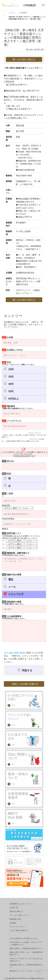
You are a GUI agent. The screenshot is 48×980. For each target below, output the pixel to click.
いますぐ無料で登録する (19, 931)
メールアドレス (12, 421)
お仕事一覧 (14, 908)
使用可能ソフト (12, 533)
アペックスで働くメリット (20, 916)
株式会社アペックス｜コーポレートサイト (25, 972)
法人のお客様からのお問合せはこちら (24, 939)
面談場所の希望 (13, 603)
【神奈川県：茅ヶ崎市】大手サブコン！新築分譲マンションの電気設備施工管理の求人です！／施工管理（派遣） (27, 18)
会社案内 (13, 923)
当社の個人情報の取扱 (14, 653)
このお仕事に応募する (24, 59)
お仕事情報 (23, 13)
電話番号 (18, 407)
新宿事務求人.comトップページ (21, 904)
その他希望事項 (14, 617)
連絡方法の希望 (12, 574)
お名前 (7, 337)
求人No (8, 461)
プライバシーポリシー (18, 927)
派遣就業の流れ (15, 920)
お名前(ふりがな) (12, 350)
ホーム (12, 13)
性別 (6, 473)
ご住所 (7, 493)
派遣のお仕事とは (16, 912)
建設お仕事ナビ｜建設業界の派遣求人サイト (26, 949)
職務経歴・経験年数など (16, 554)
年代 (19, 363)
